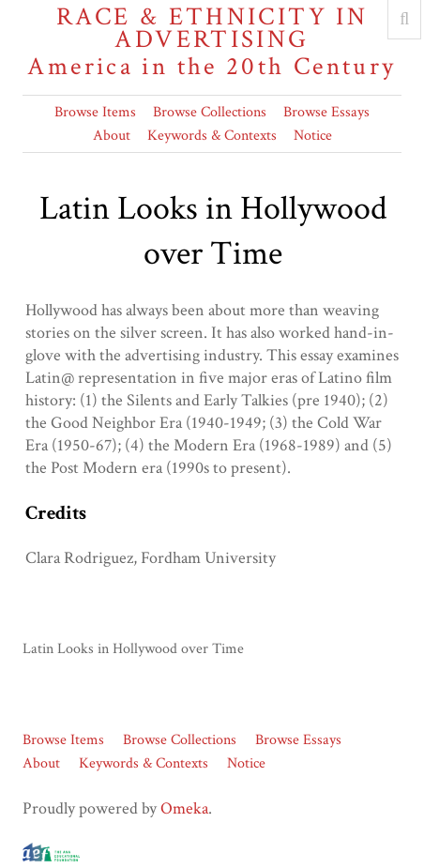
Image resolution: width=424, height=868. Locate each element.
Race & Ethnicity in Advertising (212, 42)
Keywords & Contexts (212, 136)
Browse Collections (210, 112)
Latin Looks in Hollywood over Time (133, 649)
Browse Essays (326, 112)
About (112, 136)
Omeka (184, 808)
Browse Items (95, 112)
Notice (313, 136)
